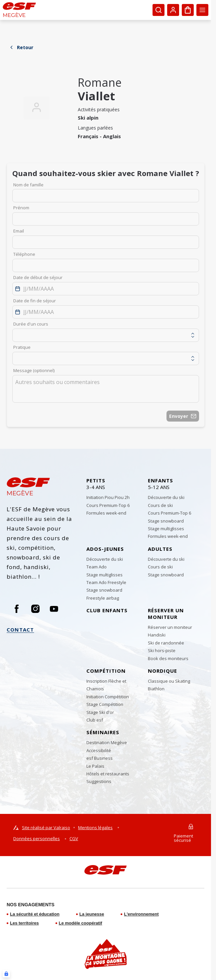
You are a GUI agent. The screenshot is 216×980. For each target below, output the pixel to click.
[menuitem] (115, 485)
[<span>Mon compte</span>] (173, 10)
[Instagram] (35, 609)
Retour (21, 47)
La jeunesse (92, 914)
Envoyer (183, 416)
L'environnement (141, 914)
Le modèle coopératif (81, 923)
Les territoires (24, 923)
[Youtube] (54, 609)
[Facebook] (17, 609)
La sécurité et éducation (35, 914)
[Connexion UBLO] (6, 974)
